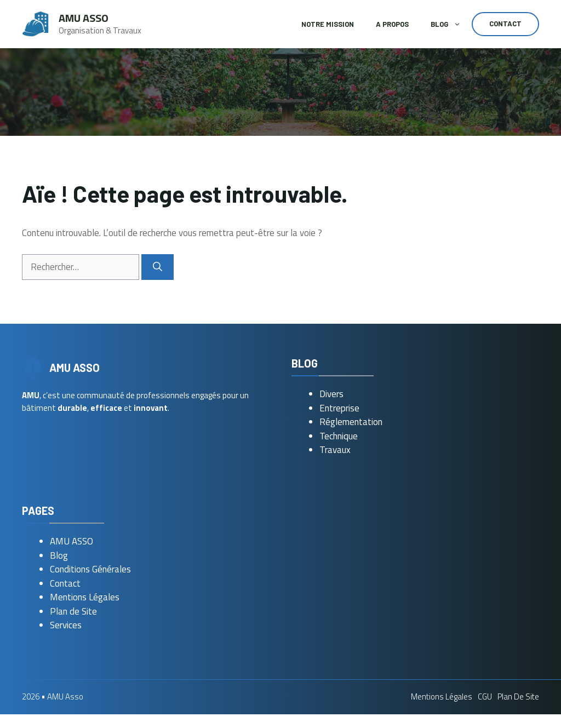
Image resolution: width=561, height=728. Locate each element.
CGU (485, 697)
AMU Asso (84, 18)
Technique (339, 436)
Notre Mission (328, 24)
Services (66, 625)
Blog (451, 24)
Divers (331, 394)
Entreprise (339, 408)
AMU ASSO (71, 541)
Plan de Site (73, 611)
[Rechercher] (158, 267)
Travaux (335, 450)
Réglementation (351, 422)
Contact (505, 24)
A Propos (392, 24)
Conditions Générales (90, 569)
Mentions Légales (85, 597)
